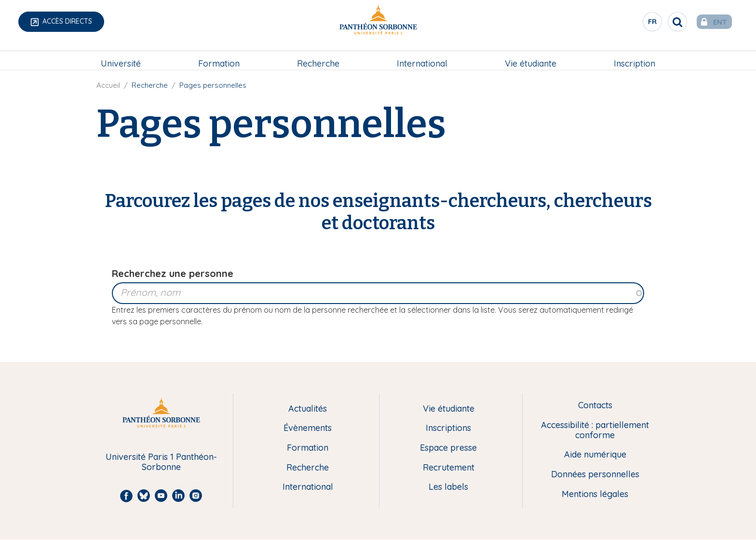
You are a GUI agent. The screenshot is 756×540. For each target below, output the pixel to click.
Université (121, 56)
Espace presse (448, 448)
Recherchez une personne (173, 273)
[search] (662, 22)
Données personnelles (595, 475)
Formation (219, 56)
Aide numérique (595, 455)
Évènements (308, 428)
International (422, 56)
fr (638, 24)
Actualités (308, 409)
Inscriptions (448, 428)
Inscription (634, 56)
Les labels (448, 487)
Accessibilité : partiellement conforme (595, 430)
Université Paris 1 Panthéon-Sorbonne (161, 462)
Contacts (595, 406)
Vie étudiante (531, 56)
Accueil (108, 85)
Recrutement (449, 468)
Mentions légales (595, 494)
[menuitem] (121, 56)
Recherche (318, 56)
